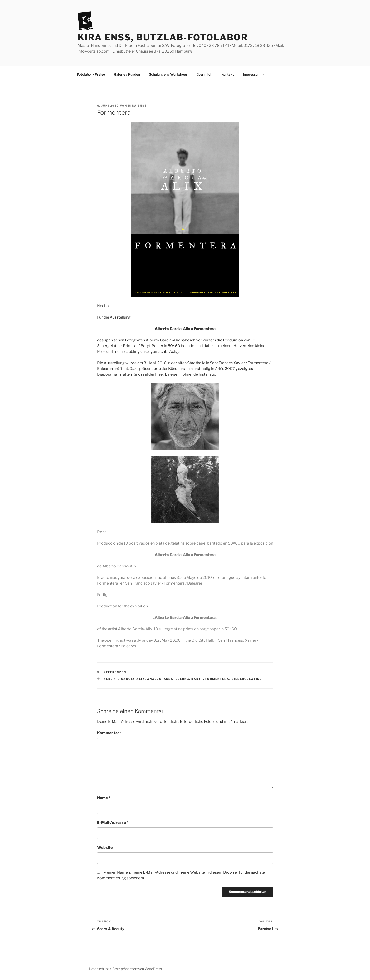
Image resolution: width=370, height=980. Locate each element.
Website (105, 848)
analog (154, 679)
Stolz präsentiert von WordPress (137, 969)
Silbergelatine (247, 679)
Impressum (254, 74)
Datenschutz (99, 969)
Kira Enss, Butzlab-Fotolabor (163, 37)
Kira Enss (138, 106)
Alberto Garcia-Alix (124, 679)
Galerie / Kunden (127, 74)
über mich (204, 74)
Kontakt (228, 74)
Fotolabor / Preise (91, 74)
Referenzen (115, 672)
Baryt (197, 679)
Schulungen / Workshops (168, 74)
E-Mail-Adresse (113, 823)
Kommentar (109, 733)
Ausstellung (176, 679)
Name (104, 798)
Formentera (217, 679)
